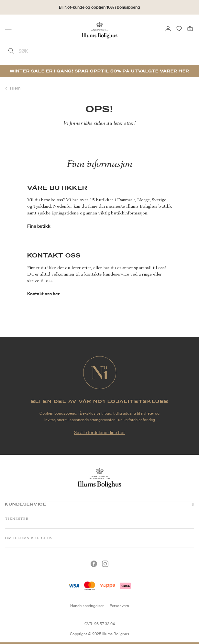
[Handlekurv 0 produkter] (190, 28)
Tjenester (17, 518)
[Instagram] (105, 564)
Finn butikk (39, 226)
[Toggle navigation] (10, 30)
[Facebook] (94, 564)
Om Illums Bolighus (29, 538)
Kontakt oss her (43, 294)
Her (184, 71)
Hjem (15, 88)
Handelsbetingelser (87, 606)
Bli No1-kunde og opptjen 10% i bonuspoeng (99, 7)
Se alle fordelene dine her (99, 432)
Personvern (119, 606)
